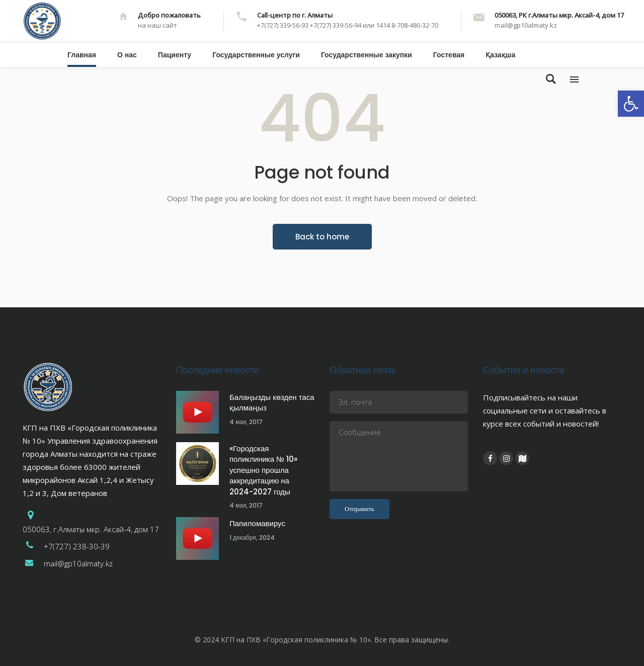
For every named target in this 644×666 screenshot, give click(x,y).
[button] (631, 104)
